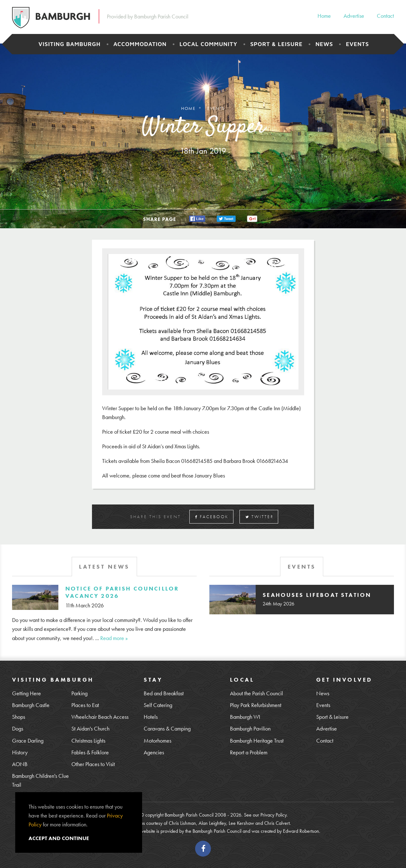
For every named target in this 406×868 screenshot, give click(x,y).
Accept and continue (59, 838)
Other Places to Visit (93, 764)
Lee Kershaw (241, 823)
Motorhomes (157, 741)
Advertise (354, 16)
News (324, 44)
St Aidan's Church (90, 728)
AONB (20, 764)
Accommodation (140, 44)
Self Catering (158, 705)
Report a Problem (249, 752)
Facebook (212, 517)
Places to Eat (85, 705)
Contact (385, 16)
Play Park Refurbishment (256, 705)
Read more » (114, 638)
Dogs (18, 728)
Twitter (260, 517)
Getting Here (26, 693)
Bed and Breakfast (164, 693)
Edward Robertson (301, 831)
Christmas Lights (88, 741)
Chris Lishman (182, 823)
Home (324, 16)
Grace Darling (28, 741)
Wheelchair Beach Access (100, 717)
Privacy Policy (273, 815)
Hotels (151, 717)
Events (357, 44)
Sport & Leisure (276, 44)
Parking (79, 693)
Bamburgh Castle (31, 705)
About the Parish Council (256, 693)
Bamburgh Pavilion (250, 728)
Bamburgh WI (245, 717)
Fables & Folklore (90, 752)
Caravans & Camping (167, 728)
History (20, 752)
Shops (19, 717)
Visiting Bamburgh (69, 44)
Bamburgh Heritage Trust (257, 741)
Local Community (209, 44)
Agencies (154, 752)
